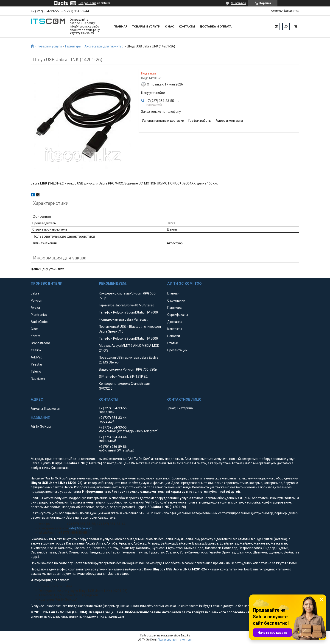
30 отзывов (239, 3)
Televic (36, 372)
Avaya (35, 308)
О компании (176, 300)
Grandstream (40, 343)
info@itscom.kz (81, 528)
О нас (170, 26)
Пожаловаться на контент (175, 640)
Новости (174, 336)
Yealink (36, 350)
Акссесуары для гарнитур (104, 46)
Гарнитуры (73, 46)
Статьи (173, 343)
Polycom (37, 300)
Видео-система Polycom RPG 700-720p (128, 369)
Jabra (35, 293)
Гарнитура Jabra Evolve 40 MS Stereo (127, 305)
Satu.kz (185, 636)
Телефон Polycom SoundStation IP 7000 (128, 312)
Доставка (175, 322)
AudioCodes (40, 322)
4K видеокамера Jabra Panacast (123, 319)
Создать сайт (87, 3)
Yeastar (36, 364)
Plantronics (39, 315)
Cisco (35, 329)
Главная (121, 26)
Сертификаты (178, 315)
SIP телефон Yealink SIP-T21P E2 (123, 377)
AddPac (36, 357)
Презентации (177, 350)
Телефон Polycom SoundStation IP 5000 (128, 339)
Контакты (187, 26)
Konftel (36, 336)
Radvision (38, 379)
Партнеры (175, 308)
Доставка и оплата (216, 26)
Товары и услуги (146, 26)
